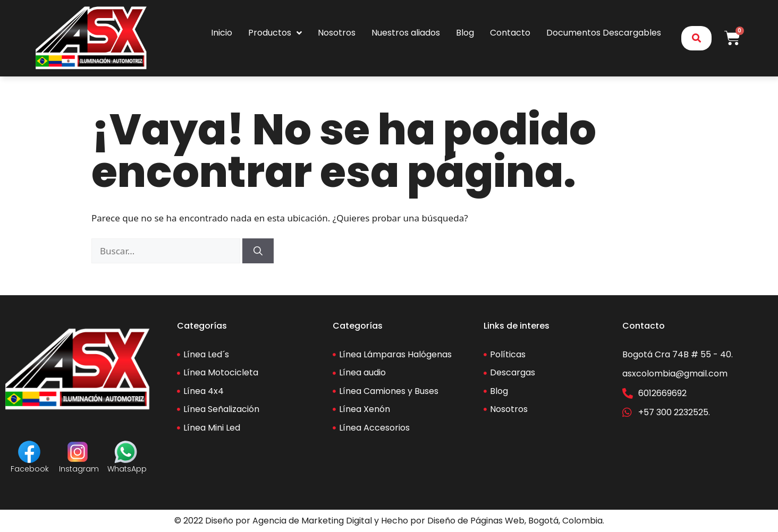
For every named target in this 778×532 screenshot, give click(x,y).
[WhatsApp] (126, 452)
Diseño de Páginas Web (476, 521)
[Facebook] (29, 452)
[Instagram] (78, 452)
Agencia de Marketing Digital (312, 521)
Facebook (30, 469)
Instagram (79, 469)
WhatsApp (127, 469)
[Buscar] (258, 251)
